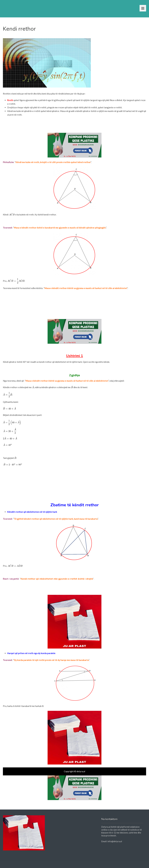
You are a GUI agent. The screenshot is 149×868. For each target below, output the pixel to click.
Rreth (10, 100)
